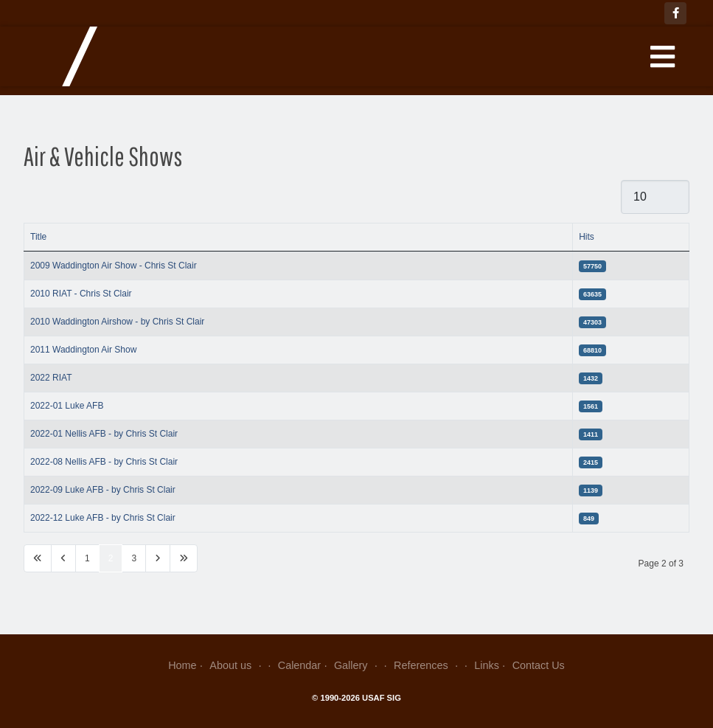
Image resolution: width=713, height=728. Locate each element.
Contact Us (539, 665)
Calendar (299, 665)
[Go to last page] (184, 558)
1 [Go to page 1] (87, 558)
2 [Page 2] (111, 558)
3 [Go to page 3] (134, 558)
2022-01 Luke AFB (67, 406)
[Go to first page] (38, 558)
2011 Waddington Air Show (83, 350)
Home (182, 665)
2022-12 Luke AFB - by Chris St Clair (103, 518)
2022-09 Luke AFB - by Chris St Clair (103, 490)
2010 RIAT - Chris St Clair (81, 294)
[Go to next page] (158, 558)
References (427, 665)
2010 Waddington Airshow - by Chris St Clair (117, 322)
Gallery (357, 665)
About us (237, 665)
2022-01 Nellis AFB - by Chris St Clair (104, 434)
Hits (587, 237)
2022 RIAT (51, 378)
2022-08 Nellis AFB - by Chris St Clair (104, 462)
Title (38, 237)
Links (487, 665)
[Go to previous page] (63, 558)
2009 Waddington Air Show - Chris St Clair (114, 266)
